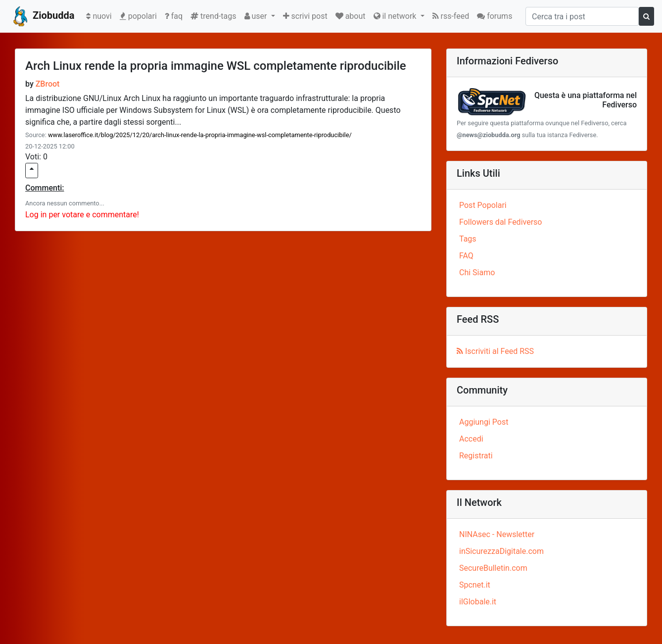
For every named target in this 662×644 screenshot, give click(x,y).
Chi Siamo (477, 272)
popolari (138, 16)
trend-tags (213, 16)
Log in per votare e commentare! (82, 215)
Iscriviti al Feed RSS (495, 351)
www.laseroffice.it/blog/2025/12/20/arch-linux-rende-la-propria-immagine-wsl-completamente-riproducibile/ (200, 135)
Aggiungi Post (484, 422)
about (351, 16)
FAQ (466, 256)
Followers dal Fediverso (500, 222)
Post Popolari (483, 205)
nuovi (101, 15)
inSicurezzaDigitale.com (501, 551)
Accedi (471, 439)
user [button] (257, 16)
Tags (468, 239)
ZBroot (48, 84)
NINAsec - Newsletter (497, 534)
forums (495, 16)
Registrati (476, 456)
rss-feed (451, 16)
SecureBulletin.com (493, 568)
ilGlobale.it (478, 602)
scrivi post (305, 16)
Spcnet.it (475, 585)
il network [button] (396, 16)
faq (174, 16)
